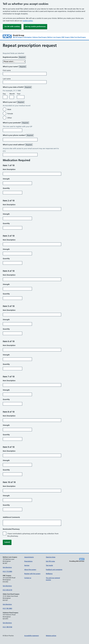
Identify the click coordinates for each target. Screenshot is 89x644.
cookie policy (28, 21)
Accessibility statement (32, 636)
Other (10, 118)
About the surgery (30, 570)
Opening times (51, 557)
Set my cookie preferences (35, 26)
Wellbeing (49, 574)
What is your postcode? (16, 123)
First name (7, 70)
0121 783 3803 (7, 608)
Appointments (29, 557)
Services (27, 565)
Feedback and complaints (54, 570)
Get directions (7, 567)
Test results (49, 565)
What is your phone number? (18, 135)
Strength (6, 179)
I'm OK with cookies (12, 26)
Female (10, 114)
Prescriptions (28, 561)
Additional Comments (11, 517)
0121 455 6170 (7, 590)
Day (4, 94)
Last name (7, 79)
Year (19, 94)
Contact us (28, 578)
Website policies (51, 636)
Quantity (6, 188)
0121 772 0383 (7, 571)
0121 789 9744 (7, 627)
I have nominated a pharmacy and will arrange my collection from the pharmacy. (33, 535)
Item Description (9, 169)
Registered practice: (14, 57)
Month (12, 94)
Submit (7, 542)
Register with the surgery (32, 574)
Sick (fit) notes (50, 561)
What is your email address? (18, 145)
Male (9, 109)
